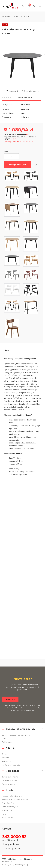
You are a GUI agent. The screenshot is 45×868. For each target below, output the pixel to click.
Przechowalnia (8, 784)
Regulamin (29, 705)
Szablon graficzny (15, 865)
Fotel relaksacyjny (10, 807)
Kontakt (5, 758)
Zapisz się (10, 699)
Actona (24, 117)
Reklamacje (7, 742)
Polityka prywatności (11, 765)
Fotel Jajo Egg (8, 803)
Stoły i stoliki (19, 16)
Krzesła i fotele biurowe (12, 796)
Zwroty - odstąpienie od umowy (16, 735)
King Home (7, 810)
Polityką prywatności (27, 710)
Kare (4, 814)
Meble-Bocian (7, 16)
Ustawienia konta (9, 780)
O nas (4, 754)
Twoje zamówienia (10, 777)
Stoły (27, 16)
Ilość (6, 152)
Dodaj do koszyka (18, 165)
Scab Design (7, 818)
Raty (4, 739)
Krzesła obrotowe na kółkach (15, 800)
